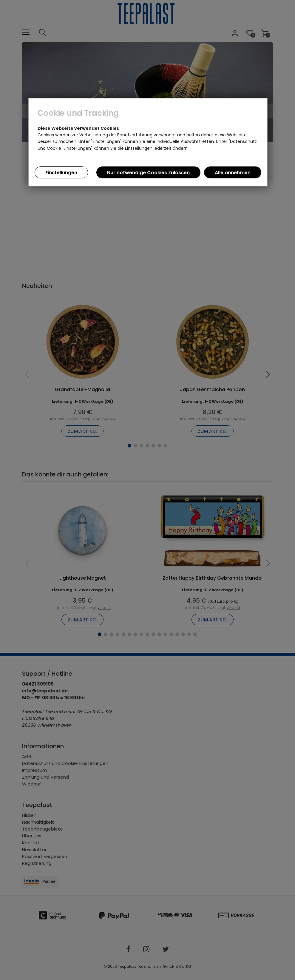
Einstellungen (61, 173)
